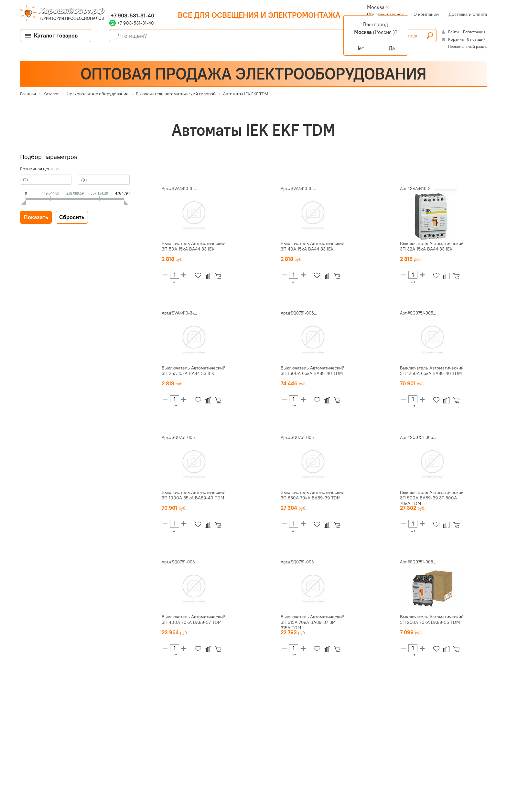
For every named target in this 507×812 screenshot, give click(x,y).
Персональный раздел (468, 46)
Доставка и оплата (468, 14)
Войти (454, 32)
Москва (376, 7)
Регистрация (474, 32)
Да (392, 48)
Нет (360, 48)
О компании (426, 14)
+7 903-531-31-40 (132, 16)
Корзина (456, 39)
